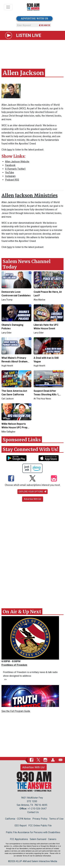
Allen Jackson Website (17, 162)
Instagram (10, 176)
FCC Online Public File (40, 826)
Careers (52, 839)
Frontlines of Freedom (14, 665)
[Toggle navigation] (8, 7)
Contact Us (33, 812)
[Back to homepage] (33, 7)
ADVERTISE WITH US (34, 18)
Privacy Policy (40, 819)
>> (5, 679)
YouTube (10, 172)
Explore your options (32, 492)
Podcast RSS (12, 180)
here (10, 150)
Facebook (10, 165)
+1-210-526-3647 (37, 809)
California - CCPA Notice (18, 819)
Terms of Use (56, 819)
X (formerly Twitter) (15, 169)
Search (45, 25)
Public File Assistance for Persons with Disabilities (33, 832)
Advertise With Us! (33, 499)
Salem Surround (38, 839)
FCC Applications (19, 839)
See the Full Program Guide (16, 711)
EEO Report (21, 826)
